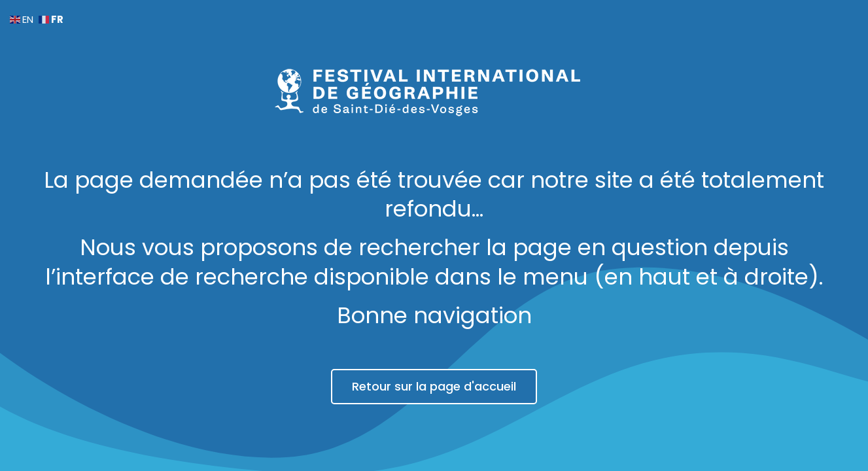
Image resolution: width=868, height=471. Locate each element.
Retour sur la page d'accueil (434, 386)
